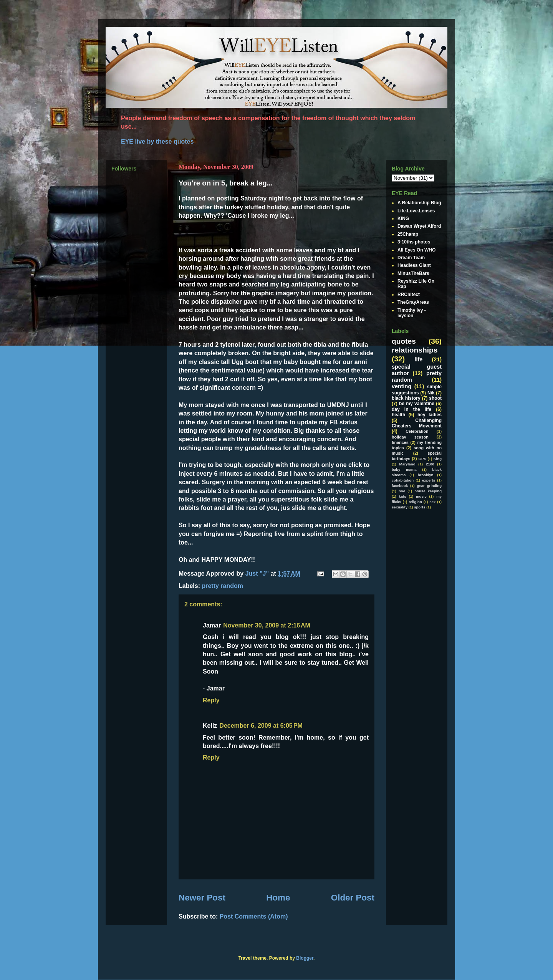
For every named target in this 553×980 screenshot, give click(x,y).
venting (402, 386)
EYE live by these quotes (157, 142)
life (419, 359)
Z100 (430, 464)
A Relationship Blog (419, 203)
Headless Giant (414, 265)
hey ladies (430, 415)
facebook (400, 486)
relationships (415, 350)
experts (429, 480)
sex (432, 502)
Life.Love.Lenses (416, 211)
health (398, 415)
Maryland (407, 464)
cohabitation (403, 480)
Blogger (305, 958)
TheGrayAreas (413, 302)
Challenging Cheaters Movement (417, 423)
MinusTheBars (413, 273)
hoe (402, 491)
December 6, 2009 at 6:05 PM (261, 726)
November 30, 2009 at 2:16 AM (267, 625)
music (421, 496)
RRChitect (409, 295)
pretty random (222, 586)
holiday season (410, 437)
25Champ (408, 234)
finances (400, 442)
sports (420, 507)
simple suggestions (417, 390)
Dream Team (411, 258)
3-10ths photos (414, 242)
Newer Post (202, 898)
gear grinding (429, 486)
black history (406, 398)
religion (415, 502)
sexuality (400, 507)
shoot (435, 398)
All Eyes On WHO (416, 250)
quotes (404, 341)
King (438, 459)
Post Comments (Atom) (254, 916)
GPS (422, 459)
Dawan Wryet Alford (419, 226)
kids (403, 496)
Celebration (417, 431)
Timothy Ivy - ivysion (412, 313)
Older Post (353, 898)
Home (278, 898)
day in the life (411, 409)
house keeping (428, 491)
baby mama (404, 469)
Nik (431, 393)
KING (403, 219)
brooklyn (426, 475)
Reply (211, 700)
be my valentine (417, 404)
